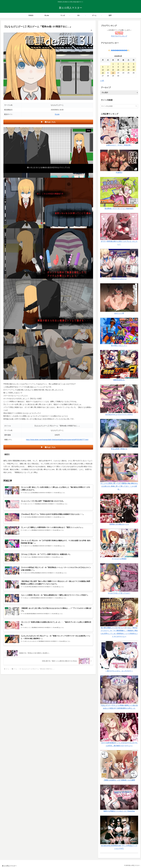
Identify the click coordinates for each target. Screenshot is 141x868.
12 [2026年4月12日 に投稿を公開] (134, 67)
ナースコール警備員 (119, 559)
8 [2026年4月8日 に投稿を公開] (113, 67)
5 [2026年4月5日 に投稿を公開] (134, 64)
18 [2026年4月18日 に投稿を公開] (128, 70)
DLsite (57, 114)
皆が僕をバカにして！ (119, 346)
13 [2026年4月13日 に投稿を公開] (103, 70)
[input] (119, 106)
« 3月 (102, 81)
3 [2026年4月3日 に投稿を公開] (123, 64)
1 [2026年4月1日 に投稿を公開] (113, 64)
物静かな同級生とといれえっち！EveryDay (119, 811)
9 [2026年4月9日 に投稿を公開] (118, 67)
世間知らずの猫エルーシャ (119, 524)
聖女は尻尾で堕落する (119, 449)
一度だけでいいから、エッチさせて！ (119, 671)
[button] (136, 106)
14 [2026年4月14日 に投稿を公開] (108, 70)
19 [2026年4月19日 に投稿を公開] (134, 70)
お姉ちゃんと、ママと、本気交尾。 (119, 145)
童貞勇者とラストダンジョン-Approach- (119, 209)
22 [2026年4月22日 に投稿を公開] (113, 73)
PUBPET (119, 173)
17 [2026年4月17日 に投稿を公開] (123, 70)
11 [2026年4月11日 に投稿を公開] (128, 67)
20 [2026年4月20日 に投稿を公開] (103, 73)
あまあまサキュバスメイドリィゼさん (119, 414)
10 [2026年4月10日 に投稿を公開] (123, 67)
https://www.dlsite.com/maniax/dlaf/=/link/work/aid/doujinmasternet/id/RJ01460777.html (57, 440)
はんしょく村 (119, 313)
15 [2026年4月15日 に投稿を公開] (113, 70)
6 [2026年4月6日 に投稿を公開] (103, 67)
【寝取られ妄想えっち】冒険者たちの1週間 (119, 780)
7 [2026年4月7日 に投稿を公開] (108, 67)
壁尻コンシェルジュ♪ (119, 279)
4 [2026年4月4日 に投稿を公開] (128, 64)
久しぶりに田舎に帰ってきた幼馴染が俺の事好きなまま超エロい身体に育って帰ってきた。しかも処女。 (119, 486)
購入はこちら (50, 122)
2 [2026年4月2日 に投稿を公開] (118, 64)
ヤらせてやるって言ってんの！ (119, 593)
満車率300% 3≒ (119, 380)
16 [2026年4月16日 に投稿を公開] (118, 70)
